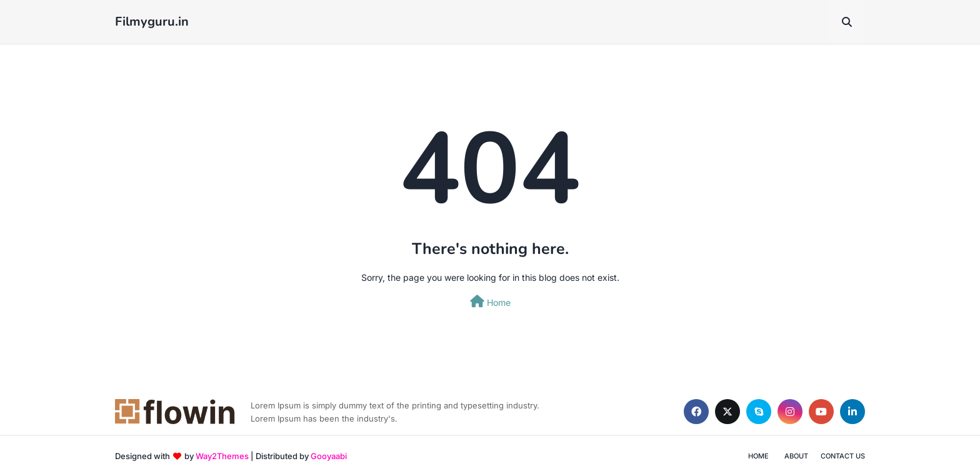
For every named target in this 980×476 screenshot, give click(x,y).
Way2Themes (222, 456)
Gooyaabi (329, 456)
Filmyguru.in (152, 22)
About (796, 456)
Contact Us (843, 456)
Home (490, 301)
